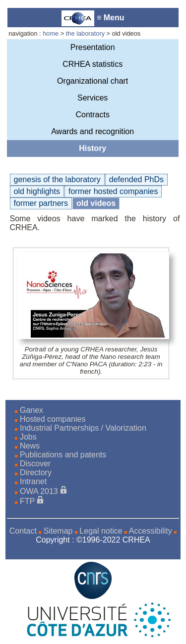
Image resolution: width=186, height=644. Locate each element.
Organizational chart (93, 81)
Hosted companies (53, 419)
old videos (96, 203)
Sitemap (58, 531)
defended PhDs (136, 179)
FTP (27, 501)
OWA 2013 (39, 491)
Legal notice (101, 531)
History (93, 148)
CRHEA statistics (93, 64)
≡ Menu (93, 18)
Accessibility (151, 531)
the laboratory (85, 33)
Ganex (31, 410)
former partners (41, 203)
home (51, 33)
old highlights (37, 191)
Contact (23, 531)
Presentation (93, 47)
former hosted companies (113, 191)
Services (93, 98)
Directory (36, 472)
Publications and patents (63, 455)
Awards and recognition (93, 131)
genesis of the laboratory (57, 179)
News (30, 446)
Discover (35, 464)
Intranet (33, 481)
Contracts (92, 115)
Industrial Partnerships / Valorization (83, 428)
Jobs (28, 437)
